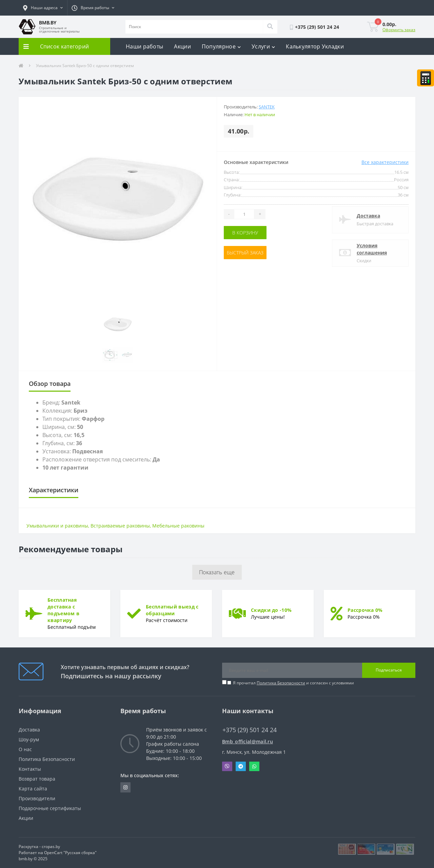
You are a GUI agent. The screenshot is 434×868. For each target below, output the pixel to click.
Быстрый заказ (245, 253)
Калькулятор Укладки (315, 46)
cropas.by (51, 846)
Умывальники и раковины (57, 526)
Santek (267, 107)
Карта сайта (33, 789)
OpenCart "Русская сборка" (70, 853)
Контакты (30, 769)
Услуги (263, 46)
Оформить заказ (399, 30)
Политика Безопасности (281, 683)
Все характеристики (385, 162)
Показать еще (217, 572)
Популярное (221, 46)
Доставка (368, 216)
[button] (43, 8)
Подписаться (389, 670)
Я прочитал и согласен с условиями (293, 683)
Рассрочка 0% (365, 610)
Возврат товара (37, 779)
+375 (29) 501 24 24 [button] (250, 730)
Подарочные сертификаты (50, 808)
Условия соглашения (372, 249)
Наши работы (144, 46)
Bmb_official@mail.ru (248, 741)
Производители (37, 798)
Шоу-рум (29, 739)
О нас (25, 749)
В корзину (245, 233)
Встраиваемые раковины (120, 526)
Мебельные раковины (178, 526)
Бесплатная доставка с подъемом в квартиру (63, 610)
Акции (182, 46)
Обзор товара (50, 384)
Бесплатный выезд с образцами (172, 610)
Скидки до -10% (271, 610)
